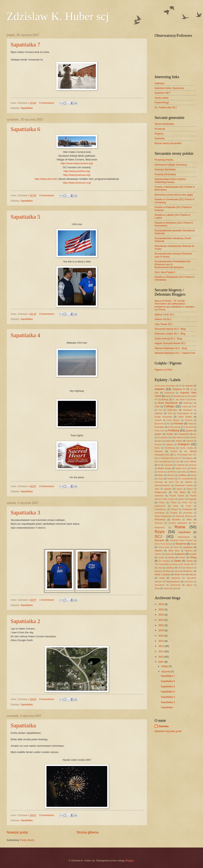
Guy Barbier (163, 438)
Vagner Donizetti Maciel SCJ (170, 343)
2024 (161, 615)
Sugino (168, 554)
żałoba (166, 588)
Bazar (168, 396)
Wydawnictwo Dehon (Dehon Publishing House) (170, 181)
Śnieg (193, 557)
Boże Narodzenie (168, 403)
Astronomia (169, 393)
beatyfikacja (179, 396)
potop (176, 506)
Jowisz (179, 441)
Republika (176, 520)
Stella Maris (174, 551)
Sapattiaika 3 (25, 512)
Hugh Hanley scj (179, 438)
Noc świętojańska (186, 479)
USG (180, 568)
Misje (161, 475)
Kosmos (159, 451)
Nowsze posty (17, 832)
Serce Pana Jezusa (163, 544)
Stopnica (189, 551)
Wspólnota (176, 578)
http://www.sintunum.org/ (77, 183)
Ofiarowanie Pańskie (184, 485)
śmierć (182, 557)
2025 (161, 609)
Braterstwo (188, 403)
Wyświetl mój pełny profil (168, 731)
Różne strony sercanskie (168, 143)
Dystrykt (158, 420)
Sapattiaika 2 (25, 621)
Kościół (174, 451)
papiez (179, 489)
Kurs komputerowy (163, 462)
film (168, 424)
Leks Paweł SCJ (164, 324)
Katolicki (190, 441)
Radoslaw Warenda (184, 516)
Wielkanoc (188, 571)
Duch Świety (185, 417)
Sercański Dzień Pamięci (181, 540)
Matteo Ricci (181, 468)
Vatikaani (160, 83)
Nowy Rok (174, 482)
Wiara (168, 571)
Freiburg (173, 430)
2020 (161, 630)
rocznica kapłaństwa (178, 523)
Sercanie (159, 540)
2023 (161, 620)
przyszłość (188, 513)
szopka (193, 554)
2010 (161, 657)
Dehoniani (172, 410)
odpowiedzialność (162, 485)
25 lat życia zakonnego (165, 386)
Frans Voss (160, 431)
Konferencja (170, 448)
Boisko (193, 400)
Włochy (193, 574)
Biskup (165, 399)
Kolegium (184, 444)
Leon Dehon (190, 461)
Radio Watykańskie (163, 516)
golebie (189, 431)
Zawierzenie (175, 585)
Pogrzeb (192, 499)
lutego (165, 666)
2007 (161, 662)
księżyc (189, 458)
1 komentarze (47, 600)
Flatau (191, 424)
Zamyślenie (160, 585)
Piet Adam (180, 492)
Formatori (159, 427)
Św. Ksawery (164, 561)
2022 (161, 625)
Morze (194, 475)
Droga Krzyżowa (163, 417)
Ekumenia (159, 424)
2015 (161, 636)
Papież (190, 489)
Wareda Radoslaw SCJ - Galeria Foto (175, 353)
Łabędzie (181, 465)
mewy (184, 472)
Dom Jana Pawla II (165, 272)
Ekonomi (189, 420)
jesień (168, 441)
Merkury (174, 472)
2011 (161, 651)
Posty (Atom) (27, 840)
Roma (180, 527)
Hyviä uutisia (162, 98)
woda (162, 578)
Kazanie (158, 445)
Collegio (169, 406)
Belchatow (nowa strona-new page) (174, 195)
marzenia (192, 465)
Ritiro (189, 520)
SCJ (158, 536)
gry (195, 434)
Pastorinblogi (162, 102)
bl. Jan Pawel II (180, 400)
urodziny (170, 568)
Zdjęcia (189, 585)
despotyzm (188, 410)
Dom (170, 413)
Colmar (185, 407)
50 (180, 386)
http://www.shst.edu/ (46, 179)
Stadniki (159, 551)
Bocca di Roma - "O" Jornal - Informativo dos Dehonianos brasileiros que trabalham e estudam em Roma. (174, 305)
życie (175, 588)
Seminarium (184, 537)
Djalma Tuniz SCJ (164, 314)
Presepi (174, 509)
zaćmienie (189, 582)
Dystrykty (160, 138)
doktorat (159, 413)
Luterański (168, 465)
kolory (157, 448)
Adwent (160, 389)
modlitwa (182, 475)
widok (177, 571)
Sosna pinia (164, 547)
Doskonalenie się (185, 413)
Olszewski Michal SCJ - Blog (170, 329)
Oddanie (188, 482)
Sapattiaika (27, 108)
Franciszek (189, 427)
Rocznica (159, 523)
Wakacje (190, 568)
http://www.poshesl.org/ (77, 171)
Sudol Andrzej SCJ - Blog (168, 339)
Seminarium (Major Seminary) (171, 165)
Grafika (170, 434)
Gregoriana (183, 434)
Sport (176, 547)
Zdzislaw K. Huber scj (58, 16)
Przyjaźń (174, 513)
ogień (157, 489)
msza (160, 479)
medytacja (162, 472)
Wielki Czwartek (162, 574)
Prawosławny (160, 509)
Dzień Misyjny (173, 420)
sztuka (171, 557)
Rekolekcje (160, 520)
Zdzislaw (164, 726)
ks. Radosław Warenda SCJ (170, 458)
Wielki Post (180, 574)
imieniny (193, 438)
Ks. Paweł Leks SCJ (166, 107)
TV (195, 564)
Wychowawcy (173, 582)
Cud (160, 410)
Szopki (161, 558)
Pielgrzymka (161, 492)
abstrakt (189, 386)
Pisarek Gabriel (177, 496)
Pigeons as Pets (163, 370)
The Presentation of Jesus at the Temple (172, 564)
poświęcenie (160, 506)
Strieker (158, 554)
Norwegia (159, 482)
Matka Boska (164, 468)
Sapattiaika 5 (25, 217)
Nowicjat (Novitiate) (165, 169)
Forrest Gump (174, 427)
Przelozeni (187, 509)
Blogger (130, 861)
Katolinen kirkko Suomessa (169, 88)
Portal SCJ (187, 503)
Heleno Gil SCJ (163, 319)
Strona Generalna (164, 124)
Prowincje (160, 129)
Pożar (189, 506)
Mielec (193, 472)
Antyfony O (179, 389)
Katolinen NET (162, 93)
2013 (161, 641)
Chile (157, 407)
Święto (189, 561)
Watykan (158, 571)
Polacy (162, 503)
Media (194, 468)
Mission (171, 475)
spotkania (188, 547)
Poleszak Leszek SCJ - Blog (170, 334)
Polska (173, 503)
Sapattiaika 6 (25, 129)
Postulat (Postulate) (165, 174)
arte (157, 393)
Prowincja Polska (164, 160)
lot (159, 465)
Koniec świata (186, 448)
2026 (161, 604)
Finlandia (179, 423)
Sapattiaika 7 (25, 44)
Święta (178, 561)
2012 (161, 646)
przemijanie (160, 513)
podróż (181, 499)
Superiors (180, 554)
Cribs (194, 407)
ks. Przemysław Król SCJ (185, 455)
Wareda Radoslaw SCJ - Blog (171, 348)
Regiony (159, 134)
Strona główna (87, 832)
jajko (160, 441)
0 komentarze (47, 103)
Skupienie (181, 544)
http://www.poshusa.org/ (77, 175)
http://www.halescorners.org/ (77, 163)
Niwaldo (171, 479)
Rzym (160, 532)
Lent (177, 461)
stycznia (166, 671)
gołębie (158, 434)
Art (192, 389)
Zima (157, 588)
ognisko (168, 489)
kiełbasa (170, 445)
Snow (194, 544)
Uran (160, 568)
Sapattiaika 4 (25, 335)
